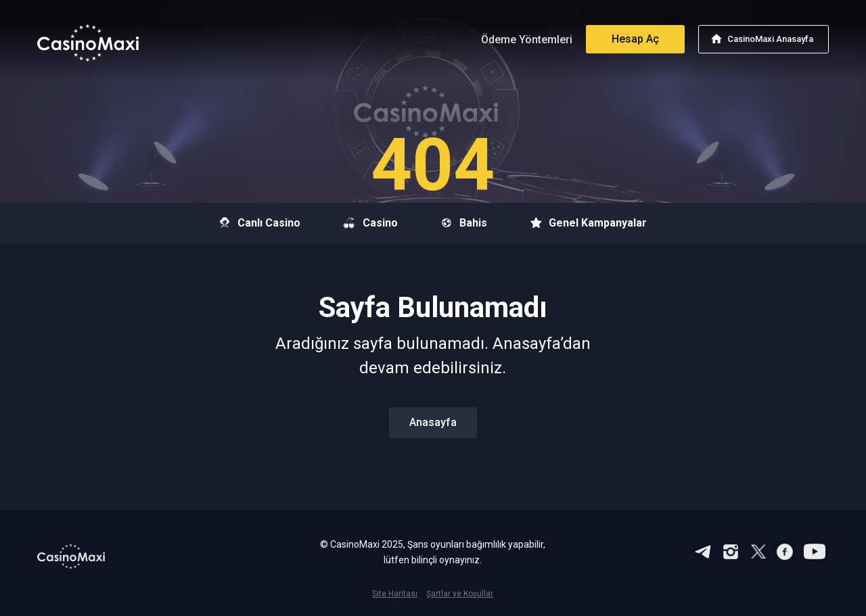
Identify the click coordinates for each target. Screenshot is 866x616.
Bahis (464, 223)
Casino (370, 223)
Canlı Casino (260, 223)
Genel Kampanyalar (589, 223)
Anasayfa (433, 422)
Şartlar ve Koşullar (460, 594)
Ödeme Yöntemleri (527, 40)
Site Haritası (395, 594)
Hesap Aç (635, 39)
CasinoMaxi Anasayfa (770, 39)
